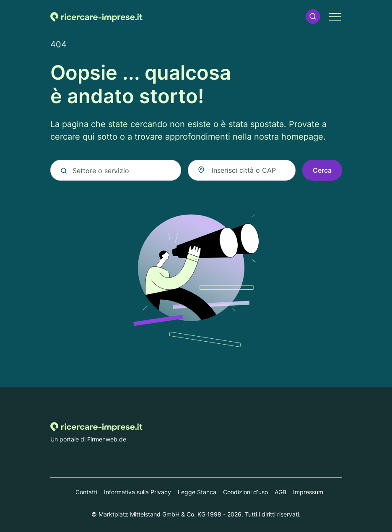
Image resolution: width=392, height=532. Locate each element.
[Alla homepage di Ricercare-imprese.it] (96, 17)
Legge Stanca (197, 492)
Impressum (308, 492)
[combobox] (241, 170)
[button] (313, 17)
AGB (280, 492)
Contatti (86, 492)
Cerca (322, 170)
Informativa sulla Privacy (138, 492)
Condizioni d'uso (245, 492)
